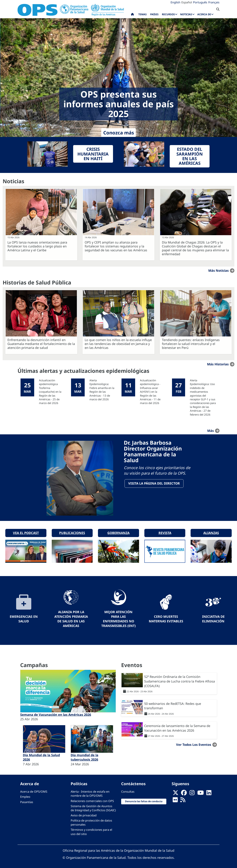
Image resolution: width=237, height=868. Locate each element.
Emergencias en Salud (24, 618)
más (211, 431)
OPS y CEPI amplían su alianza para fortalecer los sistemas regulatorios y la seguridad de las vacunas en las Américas (116, 246)
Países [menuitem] (154, 14)
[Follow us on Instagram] (192, 792)
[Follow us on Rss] (183, 800)
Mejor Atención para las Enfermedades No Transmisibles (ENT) (119, 618)
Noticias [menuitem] (186, 14)
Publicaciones (72, 532)
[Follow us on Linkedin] (209, 792)
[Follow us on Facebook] (184, 792)
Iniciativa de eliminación (213, 618)
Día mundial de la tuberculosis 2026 (84, 756)
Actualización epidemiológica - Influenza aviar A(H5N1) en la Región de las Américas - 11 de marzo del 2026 (150, 392)
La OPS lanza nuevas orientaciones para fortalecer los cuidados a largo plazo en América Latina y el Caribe (37, 246)
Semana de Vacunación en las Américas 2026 (56, 713)
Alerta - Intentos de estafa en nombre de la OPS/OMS (90, 793)
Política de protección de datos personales (91, 821)
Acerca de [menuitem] (204, 14)
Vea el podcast (26, 532)
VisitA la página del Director (154, 484)
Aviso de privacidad (84, 814)
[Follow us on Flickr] (175, 800)
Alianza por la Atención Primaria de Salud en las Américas (71, 618)
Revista (165, 532)
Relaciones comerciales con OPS (92, 800)
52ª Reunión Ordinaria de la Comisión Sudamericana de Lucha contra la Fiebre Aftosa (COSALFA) (180, 680)
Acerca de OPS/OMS (34, 790)
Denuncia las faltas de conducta (144, 800)
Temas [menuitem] (143, 14)
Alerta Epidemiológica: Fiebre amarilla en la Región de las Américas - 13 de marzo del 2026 (102, 390)
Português (200, 2)
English (175, 2)
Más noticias (218, 270)
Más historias (218, 364)
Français (214, 2)
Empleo (25, 796)
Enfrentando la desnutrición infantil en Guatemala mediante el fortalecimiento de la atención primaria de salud (41, 344)
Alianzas (211, 532)
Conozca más (119, 133)
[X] (176, 792)
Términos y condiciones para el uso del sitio (91, 831)
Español (187, 2)
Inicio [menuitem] (132, 15)
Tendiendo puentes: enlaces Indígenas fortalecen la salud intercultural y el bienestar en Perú (191, 344)
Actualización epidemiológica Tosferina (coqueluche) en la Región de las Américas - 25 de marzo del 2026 (50, 392)
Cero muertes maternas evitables (166, 618)
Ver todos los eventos (194, 743)
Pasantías (27, 801)
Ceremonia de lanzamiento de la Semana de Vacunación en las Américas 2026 (177, 727)
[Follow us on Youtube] (201, 792)
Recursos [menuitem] (168, 14)
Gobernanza (118, 532)
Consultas (128, 790)
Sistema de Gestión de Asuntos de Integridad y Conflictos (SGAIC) (93, 807)
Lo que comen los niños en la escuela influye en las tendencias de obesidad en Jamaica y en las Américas (118, 344)
